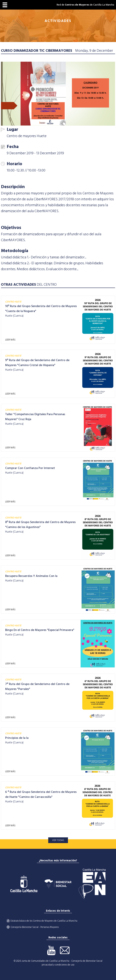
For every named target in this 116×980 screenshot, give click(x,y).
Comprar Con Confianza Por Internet (30, 468)
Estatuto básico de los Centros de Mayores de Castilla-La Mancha (44, 921)
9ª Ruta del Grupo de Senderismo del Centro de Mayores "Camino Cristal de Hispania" (37, 363)
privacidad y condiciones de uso (58, 965)
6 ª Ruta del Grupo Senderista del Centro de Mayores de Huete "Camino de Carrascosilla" (41, 794)
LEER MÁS (10, 340)
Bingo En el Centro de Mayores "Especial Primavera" (40, 630)
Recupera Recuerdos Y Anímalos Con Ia (31, 576)
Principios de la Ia (17, 738)
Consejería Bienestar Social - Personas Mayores (35, 927)
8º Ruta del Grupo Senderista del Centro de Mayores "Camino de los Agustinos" (40, 525)
